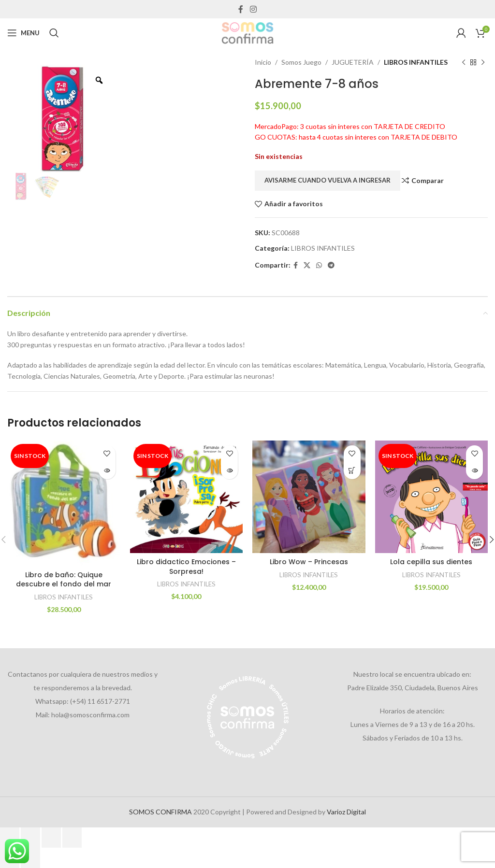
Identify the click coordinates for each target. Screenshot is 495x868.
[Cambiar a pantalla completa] (30, 838)
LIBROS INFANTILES (416, 62)
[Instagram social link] (253, 9)
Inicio (263, 62)
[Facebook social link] (241, 9)
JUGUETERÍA (353, 62)
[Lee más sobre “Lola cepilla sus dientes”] (474, 471)
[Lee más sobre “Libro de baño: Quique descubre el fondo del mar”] (107, 471)
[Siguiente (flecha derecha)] (30, 858)
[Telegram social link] (331, 265)
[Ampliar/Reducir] (10, 838)
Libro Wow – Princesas (309, 562)
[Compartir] (51, 838)
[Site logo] (247, 32)
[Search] (54, 33)
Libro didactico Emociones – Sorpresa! (186, 567)
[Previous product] (464, 62)
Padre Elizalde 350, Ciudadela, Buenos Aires (413, 688)
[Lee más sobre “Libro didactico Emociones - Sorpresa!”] (229, 471)
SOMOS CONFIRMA (160, 812)
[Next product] (483, 62)
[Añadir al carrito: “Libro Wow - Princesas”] (352, 471)
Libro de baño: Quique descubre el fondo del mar (64, 580)
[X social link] (307, 265)
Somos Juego (301, 62)
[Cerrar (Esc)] (72, 838)
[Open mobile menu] (23, 33)
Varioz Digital (346, 812)
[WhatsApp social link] (319, 265)
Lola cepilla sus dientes (431, 562)
